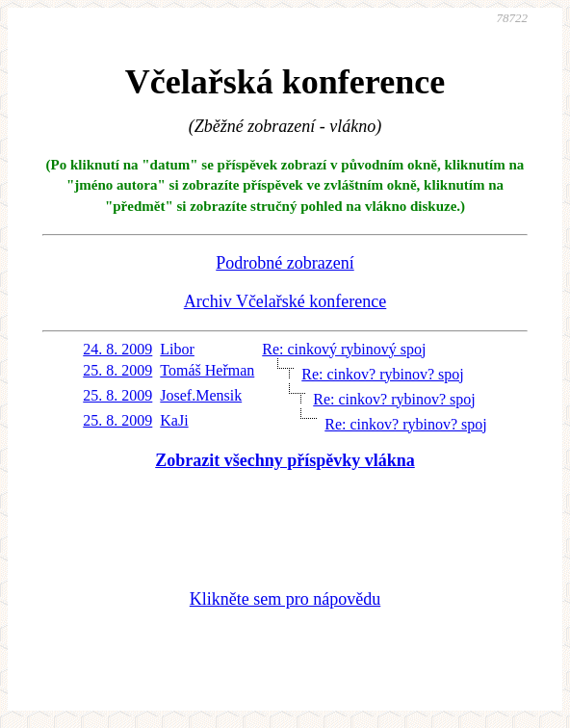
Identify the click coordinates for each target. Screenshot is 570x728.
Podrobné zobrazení (285, 263)
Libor (177, 349)
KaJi (174, 420)
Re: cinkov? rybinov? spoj (382, 374)
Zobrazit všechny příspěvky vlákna (285, 460)
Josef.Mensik (201, 395)
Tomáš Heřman (207, 370)
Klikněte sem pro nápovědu (285, 599)
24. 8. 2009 (117, 349)
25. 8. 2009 (117, 370)
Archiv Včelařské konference (285, 301)
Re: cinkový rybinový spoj (344, 349)
